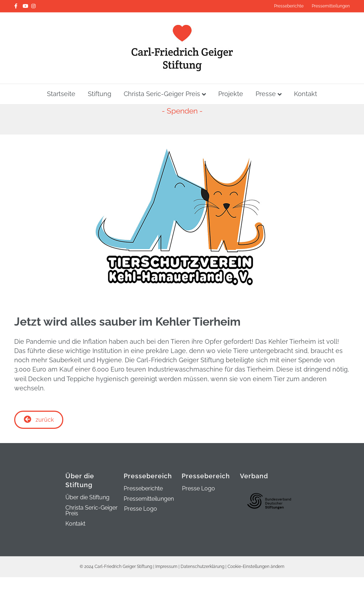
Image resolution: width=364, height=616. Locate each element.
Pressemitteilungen (331, 6)
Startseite (61, 94)
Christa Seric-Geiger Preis (162, 94)
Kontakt (306, 94)
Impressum (166, 569)
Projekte (231, 94)
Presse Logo (141, 511)
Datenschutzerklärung (202, 569)
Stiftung (100, 94)
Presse (266, 94)
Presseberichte (289, 6)
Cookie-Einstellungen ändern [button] (256, 569)
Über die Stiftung (87, 500)
